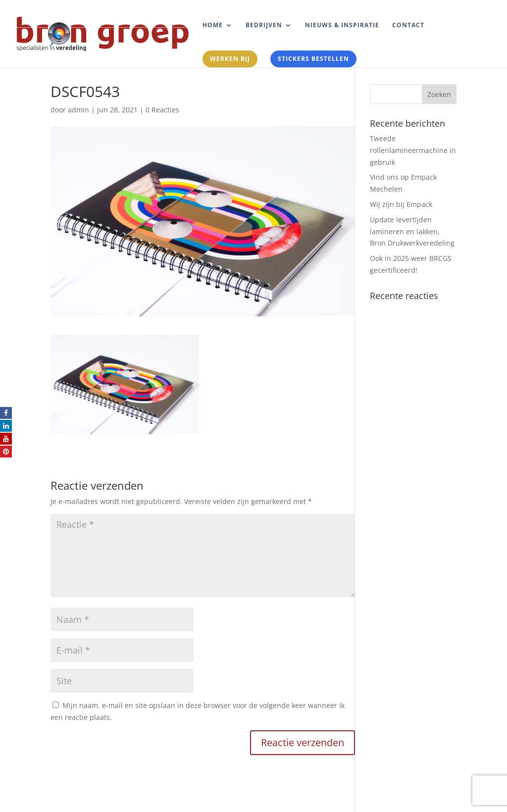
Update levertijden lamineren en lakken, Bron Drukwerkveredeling (412, 231)
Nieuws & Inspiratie (342, 25)
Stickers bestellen (313, 59)
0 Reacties (162, 110)
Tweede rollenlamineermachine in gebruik (413, 150)
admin (78, 110)
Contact (408, 25)
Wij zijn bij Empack (401, 204)
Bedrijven (264, 25)
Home (213, 25)
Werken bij (230, 59)
